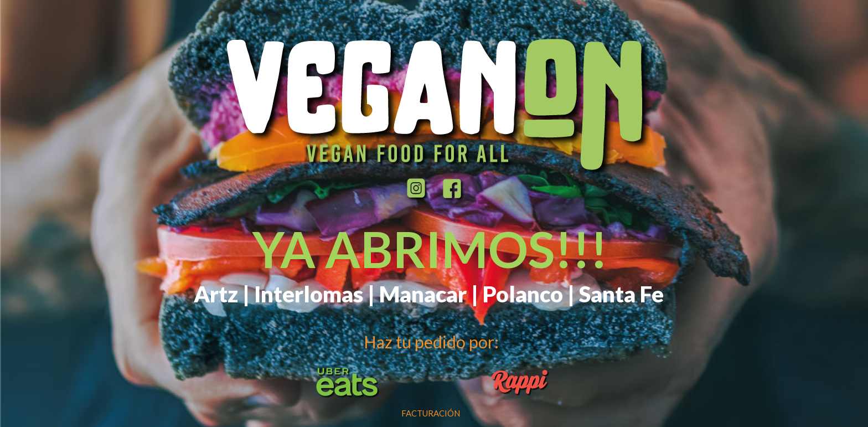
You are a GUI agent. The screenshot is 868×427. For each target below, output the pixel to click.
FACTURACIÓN (431, 413)
